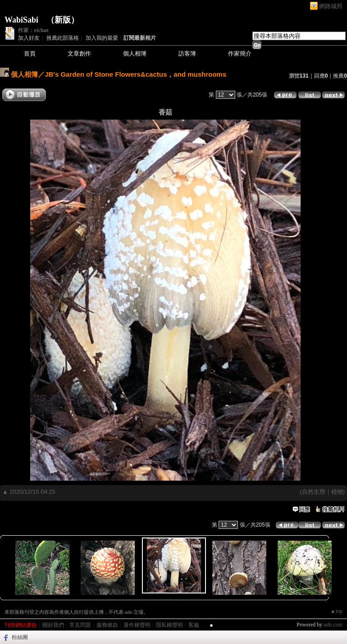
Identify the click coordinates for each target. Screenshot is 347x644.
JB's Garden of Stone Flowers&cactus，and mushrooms (135, 74)
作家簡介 (240, 53)
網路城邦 (331, 6)
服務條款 (107, 625)
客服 (194, 625)
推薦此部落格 (63, 38)
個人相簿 (135, 53)
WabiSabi (21, 20)
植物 (337, 492)
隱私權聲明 (169, 625)
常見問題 (80, 625)
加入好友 (29, 38)
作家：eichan (33, 30)
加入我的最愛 (102, 38)
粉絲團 (20, 637)
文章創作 (79, 53)
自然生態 (314, 492)
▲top (336, 611)
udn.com (333, 625)
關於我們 (53, 625)
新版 (63, 20)
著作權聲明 (137, 625)
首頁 (30, 53)
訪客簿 (187, 53)
